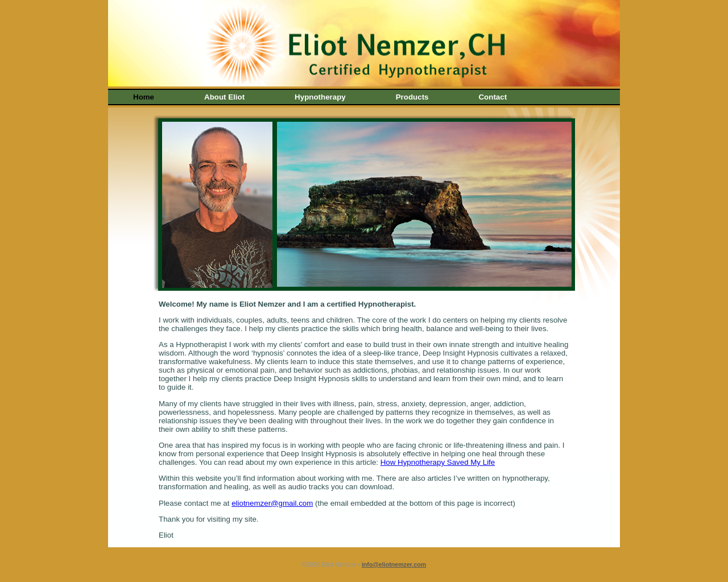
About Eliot (224, 97)
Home (144, 97)
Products (412, 97)
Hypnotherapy (320, 97)
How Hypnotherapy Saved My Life (438, 462)
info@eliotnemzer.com (394, 564)
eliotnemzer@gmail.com (272, 503)
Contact (493, 97)
